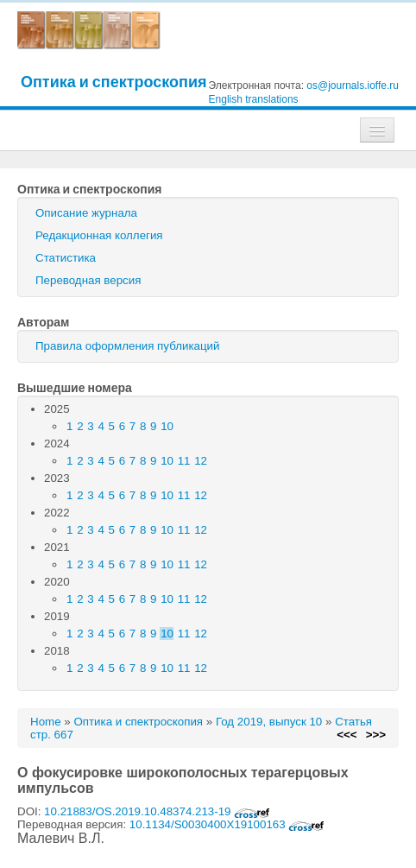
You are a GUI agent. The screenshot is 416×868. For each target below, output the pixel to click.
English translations (254, 99)
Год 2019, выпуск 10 (269, 722)
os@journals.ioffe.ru (353, 86)
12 (201, 461)
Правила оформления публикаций (127, 346)
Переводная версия (88, 280)
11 (184, 461)
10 (167, 426)
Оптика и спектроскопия (114, 82)
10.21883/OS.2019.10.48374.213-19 (157, 811)
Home (46, 722)
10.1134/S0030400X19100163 (227, 824)
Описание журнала (86, 213)
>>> (376, 735)
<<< (347, 735)
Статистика (66, 258)
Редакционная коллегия (99, 235)
